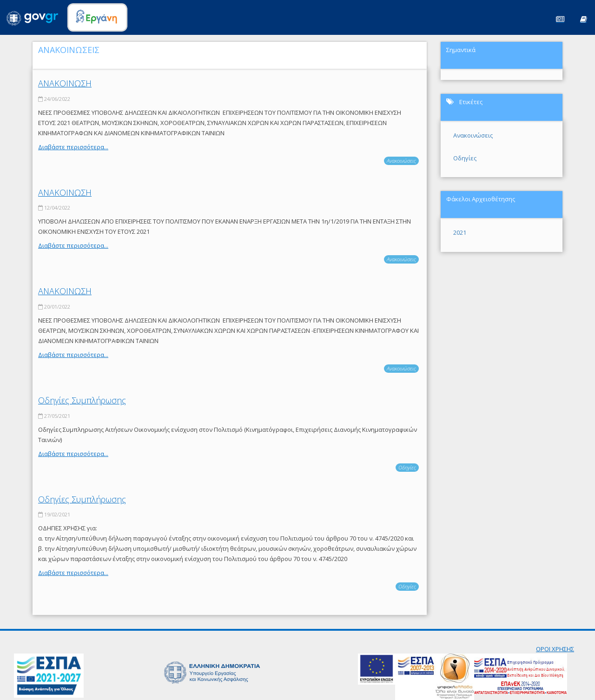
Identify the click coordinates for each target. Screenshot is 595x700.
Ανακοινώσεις (401, 161)
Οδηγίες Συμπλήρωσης (82, 400)
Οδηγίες (407, 467)
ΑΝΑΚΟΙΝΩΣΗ (65, 83)
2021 (460, 232)
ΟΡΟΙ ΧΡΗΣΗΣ (555, 649)
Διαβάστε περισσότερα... (73, 147)
